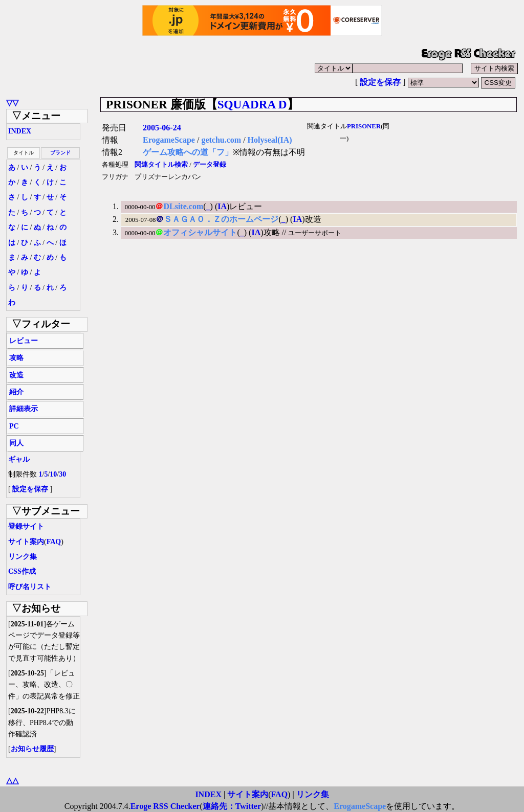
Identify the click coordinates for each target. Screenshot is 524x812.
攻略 (16, 358)
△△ (12, 781)
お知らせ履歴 (32, 749)
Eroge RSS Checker (165, 806)
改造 (16, 375)
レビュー (24, 341)
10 (53, 474)
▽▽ (12, 103)
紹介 (16, 392)
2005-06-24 (162, 128)
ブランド (60, 153)
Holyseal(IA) (270, 140)
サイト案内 (26, 542)
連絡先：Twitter (232, 806)
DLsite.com (183, 206)
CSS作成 (22, 571)
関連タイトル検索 (161, 165)
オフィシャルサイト (200, 232)
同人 (16, 443)
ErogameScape (169, 140)
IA (222, 206)
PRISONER (364, 126)
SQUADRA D (252, 104)
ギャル (19, 459)
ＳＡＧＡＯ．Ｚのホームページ (221, 219)
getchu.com (221, 140)
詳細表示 (24, 409)
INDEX (20, 131)
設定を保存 (380, 82)
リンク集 (23, 557)
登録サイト (26, 526)
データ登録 (210, 165)
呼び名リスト (30, 587)
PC (14, 426)
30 (62, 474)
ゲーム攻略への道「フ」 (188, 152)
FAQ (54, 542)
